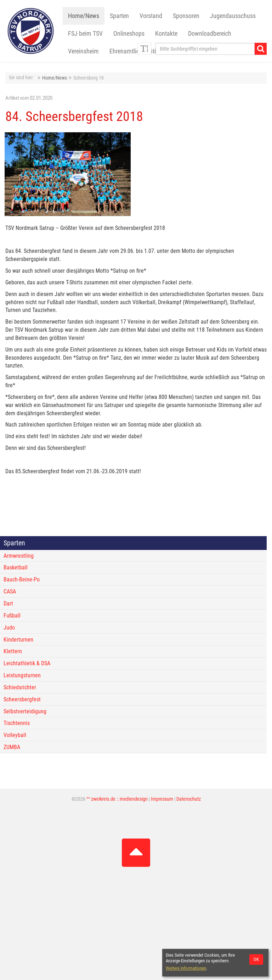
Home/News (84, 16)
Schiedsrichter (20, 687)
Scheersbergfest (22, 699)
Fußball (12, 616)
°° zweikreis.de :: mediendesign (117, 799)
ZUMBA (12, 747)
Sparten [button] (119, 16)
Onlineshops (129, 34)
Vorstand (151, 16)
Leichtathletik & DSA (27, 663)
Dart (8, 604)
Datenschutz (189, 799)
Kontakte (166, 34)
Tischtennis (17, 723)
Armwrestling (19, 556)
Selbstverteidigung (25, 711)
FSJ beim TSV (85, 34)
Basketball (16, 567)
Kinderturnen (18, 640)
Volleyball (15, 735)
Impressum (162, 799)
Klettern (13, 651)
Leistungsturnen (22, 675)
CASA (10, 592)
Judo (9, 628)
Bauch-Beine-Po (22, 579)
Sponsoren (186, 16)
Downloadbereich (210, 34)
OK (256, 959)
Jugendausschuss (233, 16)
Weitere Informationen (186, 968)
